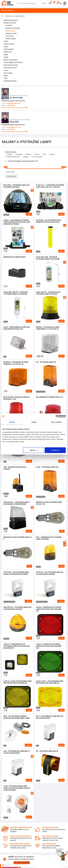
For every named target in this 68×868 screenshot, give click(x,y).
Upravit (34, 450)
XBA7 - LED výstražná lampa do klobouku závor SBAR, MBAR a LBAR (17, 717)
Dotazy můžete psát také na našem (15, 108)
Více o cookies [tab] (56, 422)
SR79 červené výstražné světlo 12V (50, 397)
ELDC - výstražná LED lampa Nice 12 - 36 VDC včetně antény (17, 752)
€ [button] (46, 3)
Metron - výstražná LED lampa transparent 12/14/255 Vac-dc (48, 328)
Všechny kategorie (34, 11)
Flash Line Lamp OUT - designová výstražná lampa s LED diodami (16, 293)
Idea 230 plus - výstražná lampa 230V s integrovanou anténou (17, 608)
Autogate (9, 154)
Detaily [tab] (34, 422)
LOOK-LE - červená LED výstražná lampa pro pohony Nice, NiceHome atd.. (49, 609)
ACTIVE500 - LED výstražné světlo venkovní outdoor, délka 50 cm (49, 221)
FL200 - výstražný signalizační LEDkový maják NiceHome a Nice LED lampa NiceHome (17, 788)
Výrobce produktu (10, 152)
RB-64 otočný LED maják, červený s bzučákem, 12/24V (17, 398)
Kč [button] (43, 3)
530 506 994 (11, 105)
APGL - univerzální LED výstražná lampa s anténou (49, 538)
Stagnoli (25, 157)
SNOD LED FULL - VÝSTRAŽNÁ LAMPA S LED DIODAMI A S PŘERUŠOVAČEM (17, 503)
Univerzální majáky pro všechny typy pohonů (22, 161)
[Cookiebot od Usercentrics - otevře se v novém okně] (57, 416)
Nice (44, 154)
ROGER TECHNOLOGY (13, 157)
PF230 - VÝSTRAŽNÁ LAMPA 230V (47, 467)
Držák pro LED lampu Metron (14, 257)
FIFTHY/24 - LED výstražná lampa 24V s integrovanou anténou (50, 573)
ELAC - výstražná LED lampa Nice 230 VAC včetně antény (50, 717)
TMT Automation (37, 157)
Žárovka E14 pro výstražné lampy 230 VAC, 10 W (49, 503)
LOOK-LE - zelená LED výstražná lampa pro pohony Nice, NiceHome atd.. (49, 646)
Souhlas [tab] (12, 422)
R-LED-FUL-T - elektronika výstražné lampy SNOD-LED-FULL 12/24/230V (50, 186)
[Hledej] (18, 3)
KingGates (19, 154)
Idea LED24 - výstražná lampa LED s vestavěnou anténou (17, 186)
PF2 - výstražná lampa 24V (46, 362)
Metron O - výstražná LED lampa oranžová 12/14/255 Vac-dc (16, 363)
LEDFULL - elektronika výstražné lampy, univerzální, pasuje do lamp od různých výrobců (17, 222)
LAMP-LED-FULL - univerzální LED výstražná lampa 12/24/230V (48, 293)
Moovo (37, 154)
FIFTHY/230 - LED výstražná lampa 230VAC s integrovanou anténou (16, 573)
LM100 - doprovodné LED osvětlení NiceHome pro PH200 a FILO (17, 328)
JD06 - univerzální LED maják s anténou (15, 468)
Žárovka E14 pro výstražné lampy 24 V (17, 538)
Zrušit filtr (11, 177)
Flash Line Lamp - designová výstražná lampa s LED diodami (48, 258)
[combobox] (35, 172)
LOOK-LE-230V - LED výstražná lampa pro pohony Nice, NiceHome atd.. (50, 682)
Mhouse (28, 154)
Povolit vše (55, 450)
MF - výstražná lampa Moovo (47, 751)
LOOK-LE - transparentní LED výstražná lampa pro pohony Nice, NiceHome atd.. (17, 646)
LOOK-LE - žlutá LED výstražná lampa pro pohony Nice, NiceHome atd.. (18, 682)
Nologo (52, 154)
